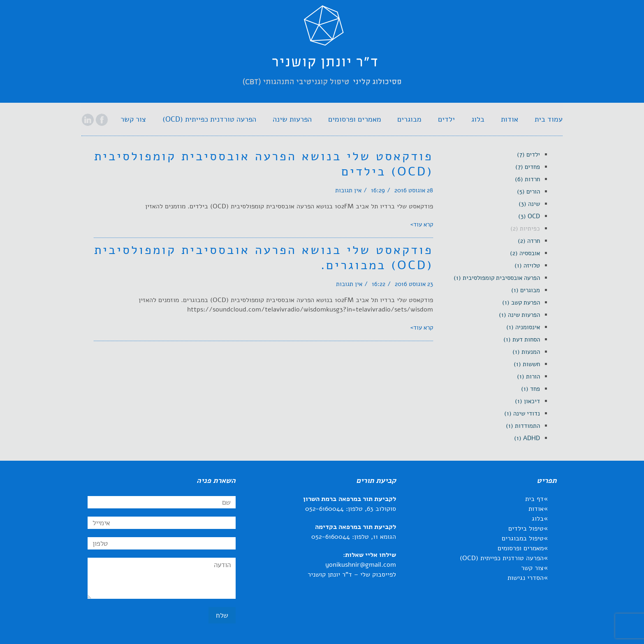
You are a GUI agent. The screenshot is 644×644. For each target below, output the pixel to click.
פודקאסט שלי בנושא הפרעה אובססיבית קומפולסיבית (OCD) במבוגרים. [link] (264, 258)
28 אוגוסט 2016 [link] (414, 190)
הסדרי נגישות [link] (526, 578)
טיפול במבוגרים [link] (523, 538)
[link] (322, 53)
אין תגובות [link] (348, 190)
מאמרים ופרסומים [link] (521, 548)
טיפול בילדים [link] (526, 529)
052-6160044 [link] (324, 509)
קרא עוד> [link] (422, 224)
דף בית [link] (534, 499)
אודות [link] (536, 509)
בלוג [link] (538, 519)
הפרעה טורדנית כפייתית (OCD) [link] (502, 558)
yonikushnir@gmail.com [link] (361, 565)
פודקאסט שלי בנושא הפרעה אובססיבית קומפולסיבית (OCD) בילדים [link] (264, 164)
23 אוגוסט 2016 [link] (414, 284)
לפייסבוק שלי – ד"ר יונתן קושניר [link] (352, 575)
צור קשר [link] (532, 568)
